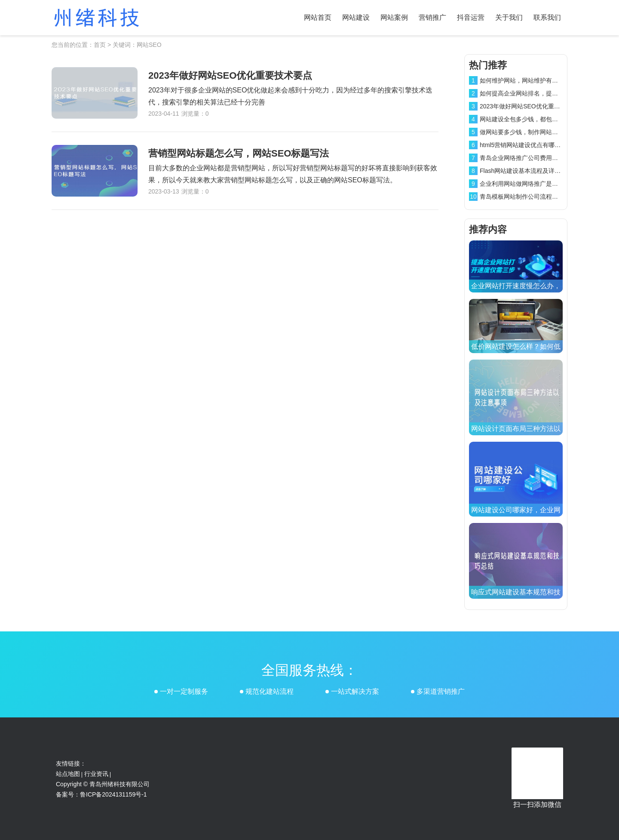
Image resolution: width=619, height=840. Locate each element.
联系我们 (547, 17)
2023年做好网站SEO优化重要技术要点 (532, 106)
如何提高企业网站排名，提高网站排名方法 (537, 93)
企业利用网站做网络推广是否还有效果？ (534, 184)
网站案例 (394, 17)
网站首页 (318, 17)
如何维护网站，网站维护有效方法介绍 (531, 80)
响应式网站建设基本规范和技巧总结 (516, 598)
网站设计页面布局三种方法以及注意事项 (516, 435)
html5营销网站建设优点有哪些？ (523, 145)
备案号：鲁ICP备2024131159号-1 (101, 794)
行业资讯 (96, 774)
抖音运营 (471, 17)
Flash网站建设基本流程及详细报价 (526, 171)
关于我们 (509, 17)
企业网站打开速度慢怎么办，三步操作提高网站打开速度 (516, 292)
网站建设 (356, 17)
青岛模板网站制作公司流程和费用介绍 (531, 197)
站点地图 (68, 774)
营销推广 (432, 17)
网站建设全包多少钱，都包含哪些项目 (531, 119)
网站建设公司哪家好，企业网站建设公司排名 (516, 516)
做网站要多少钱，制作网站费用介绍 (528, 132)
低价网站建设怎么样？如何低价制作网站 (516, 353)
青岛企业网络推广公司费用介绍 (522, 158)
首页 (100, 45)
